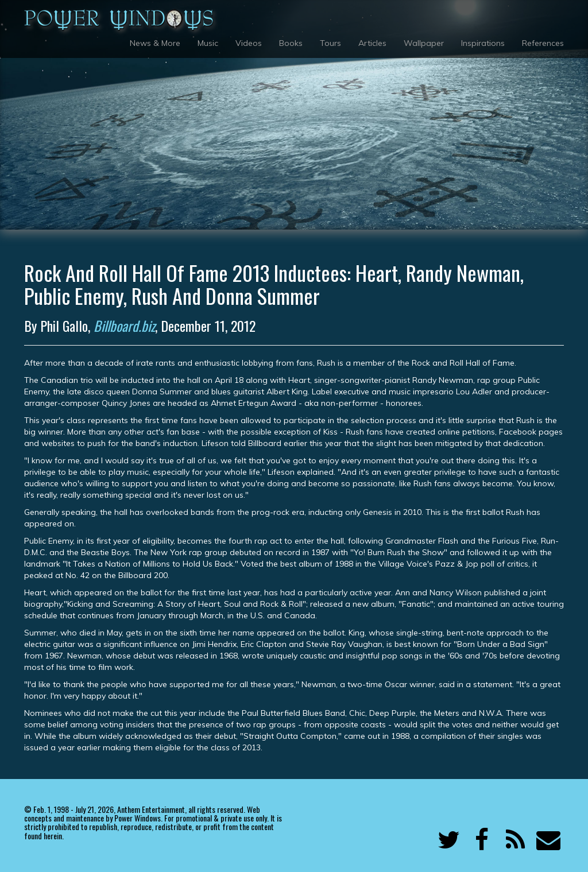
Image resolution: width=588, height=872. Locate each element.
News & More (155, 43)
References (543, 43)
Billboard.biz (124, 325)
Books (291, 43)
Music (208, 43)
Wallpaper (424, 43)
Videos (249, 43)
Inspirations (483, 43)
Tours (330, 43)
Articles (372, 43)
